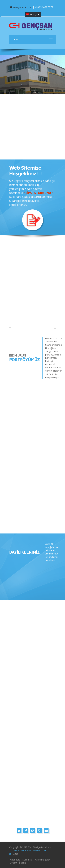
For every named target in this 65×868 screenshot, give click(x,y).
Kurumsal (28, 860)
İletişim (23, 863)
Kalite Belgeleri (43, 860)
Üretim (14, 863)
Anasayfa (15, 860)
